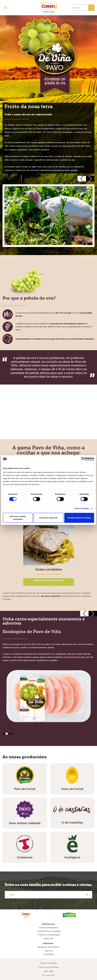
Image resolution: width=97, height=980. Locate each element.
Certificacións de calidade (49, 931)
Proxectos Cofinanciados (49, 935)
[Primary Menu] (6, 8)
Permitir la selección (48, 518)
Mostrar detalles (82, 508)
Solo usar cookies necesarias (18, 518)
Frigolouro (49, 951)
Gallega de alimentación (48, 947)
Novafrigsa (49, 954)
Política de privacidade (49, 967)
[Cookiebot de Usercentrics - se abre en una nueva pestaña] (83, 459)
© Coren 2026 (48, 975)
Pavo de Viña (49, 582)
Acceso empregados (49, 928)
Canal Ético (49, 938)
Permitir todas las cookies (79, 518)
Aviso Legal (49, 971)
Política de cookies (48, 963)
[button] (82, 179)
